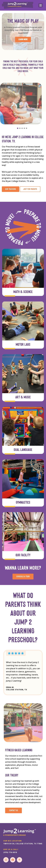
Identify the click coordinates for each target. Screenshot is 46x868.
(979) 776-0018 (10, 852)
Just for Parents (30, 189)
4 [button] (24, 128)
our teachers (11, 189)
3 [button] (22, 128)
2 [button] (20, 128)
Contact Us (13, 810)
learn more (23, 39)
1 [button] (18, 128)
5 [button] (27, 128)
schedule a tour (23, 577)
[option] (22, 104)
